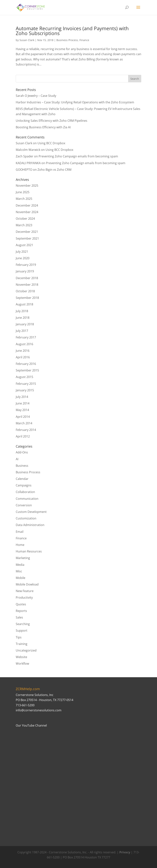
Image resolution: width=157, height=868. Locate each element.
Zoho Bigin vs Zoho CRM (54, 170)
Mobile (21, 578)
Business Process (67, 40)
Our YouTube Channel (31, 725)
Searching (23, 624)
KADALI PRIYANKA (28, 163)
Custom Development (31, 512)
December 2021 (27, 232)
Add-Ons (22, 452)
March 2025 (24, 199)
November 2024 (27, 212)
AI (17, 459)
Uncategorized (26, 650)
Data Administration (30, 525)
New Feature (25, 591)
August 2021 (24, 245)
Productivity (24, 597)
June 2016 (23, 351)
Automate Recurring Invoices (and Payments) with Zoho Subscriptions (72, 31)
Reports (21, 611)
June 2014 (23, 403)
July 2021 (22, 252)
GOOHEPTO (24, 170)
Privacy (125, 852)
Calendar (22, 479)
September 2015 (27, 370)
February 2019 (26, 265)
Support (22, 631)
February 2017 (26, 337)
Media (20, 565)
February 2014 (26, 430)
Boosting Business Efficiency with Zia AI (43, 127)
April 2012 (23, 436)
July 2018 (22, 311)
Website (21, 657)
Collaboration (25, 492)
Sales (19, 617)
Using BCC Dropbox (51, 143)
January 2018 (25, 324)
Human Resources (29, 551)
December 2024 (27, 205)
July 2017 (22, 331)
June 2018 (23, 318)
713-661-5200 (25, 705)
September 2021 (27, 238)
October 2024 (25, 219)
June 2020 (23, 258)
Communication (27, 499)
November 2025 (27, 186)
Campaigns (24, 485)
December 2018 (27, 278)
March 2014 (24, 423)
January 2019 (25, 271)
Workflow (22, 664)
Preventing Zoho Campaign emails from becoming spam (78, 156)
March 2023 (24, 225)
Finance (84, 40)
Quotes (21, 604)
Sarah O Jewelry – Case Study (36, 96)
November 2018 (27, 285)
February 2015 (26, 384)
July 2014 (22, 397)
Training (22, 644)
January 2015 (25, 390)
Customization (26, 518)
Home (20, 545)
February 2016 (26, 364)
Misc (19, 571)
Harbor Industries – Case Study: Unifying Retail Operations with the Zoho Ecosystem (75, 102)
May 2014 (22, 410)
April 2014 (23, 417)
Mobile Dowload (27, 584)
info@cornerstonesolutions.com (39, 710)
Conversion (24, 505)
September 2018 (27, 298)
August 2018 (24, 304)
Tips (19, 637)
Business (22, 466)
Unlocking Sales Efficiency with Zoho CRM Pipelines (52, 121)
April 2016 (23, 357)
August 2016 (24, 344)
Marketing (23, 558)
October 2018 (25, 291)
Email (20, 532)
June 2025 (23, 192)
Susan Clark (27, 40)
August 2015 (24, 377)
